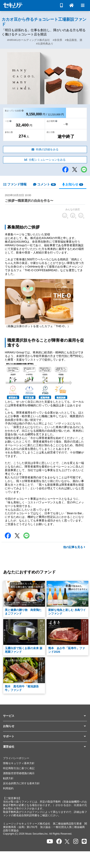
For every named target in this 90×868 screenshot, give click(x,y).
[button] (45, 716)
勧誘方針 (8, 778)
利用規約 (8, 788)
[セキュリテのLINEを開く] (84, 842)
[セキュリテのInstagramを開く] (76, 842)
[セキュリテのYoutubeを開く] (50, 842)
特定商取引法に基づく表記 (19, 768)
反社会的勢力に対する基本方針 (21, 783)
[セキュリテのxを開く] (67, 842)
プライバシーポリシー (16, 758)
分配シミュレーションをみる (45, 160)
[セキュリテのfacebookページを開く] (59, 842)
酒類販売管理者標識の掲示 (19, 773)
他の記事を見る (74, 547)
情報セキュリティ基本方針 (19, 763)
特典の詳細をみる (45, 149)
